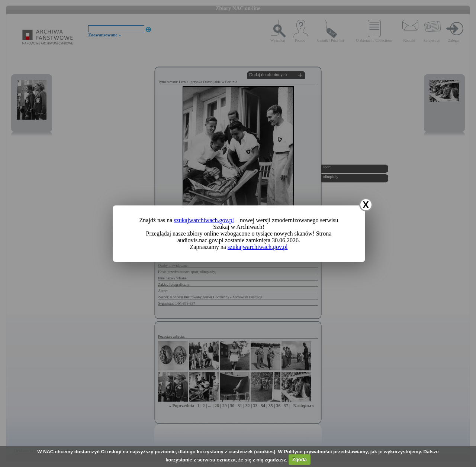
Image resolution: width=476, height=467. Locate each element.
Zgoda (300, 459)
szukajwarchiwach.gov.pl (204, 220)
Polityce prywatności (308, 452)
